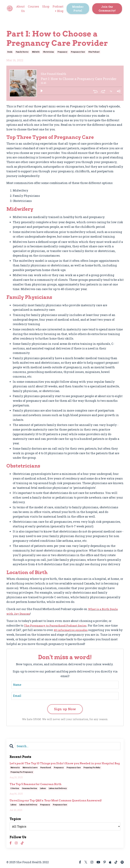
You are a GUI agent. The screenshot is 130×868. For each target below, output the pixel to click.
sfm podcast (94, 52)
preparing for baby (92, 768)
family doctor (22, 52)
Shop (46, 6)
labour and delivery (58, 789)
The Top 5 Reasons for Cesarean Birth (36, 785)
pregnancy (62, 52)
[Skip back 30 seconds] (95, 91)
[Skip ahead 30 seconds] (103, 91)
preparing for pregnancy (22, 772)
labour (43, 789)
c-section (15, 789)
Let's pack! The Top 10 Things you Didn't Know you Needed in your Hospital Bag (65, 764)
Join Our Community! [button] (107, 9)
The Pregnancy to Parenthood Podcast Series (57, 625)
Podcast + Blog (58, 9)
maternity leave (30, 768)
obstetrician (49, 52)
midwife (36, 52)
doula (10, 52)
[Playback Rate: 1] (111, 91)
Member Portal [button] (78, 9)
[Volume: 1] (118, 91)
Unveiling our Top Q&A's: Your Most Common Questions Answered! (56, 801)
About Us (20, 9)
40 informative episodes (71, 630)
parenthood (46, 768)
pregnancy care (78, 52)
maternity (15, 768)
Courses (33, 6)
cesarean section (30, 789)
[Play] (42, 91)
